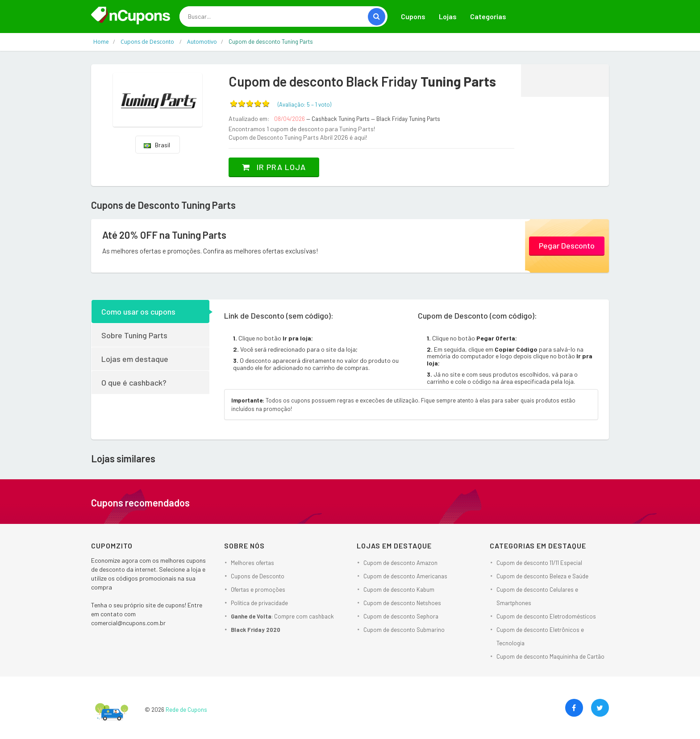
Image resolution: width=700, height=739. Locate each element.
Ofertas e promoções (258, 590)
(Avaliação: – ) (304, 104)
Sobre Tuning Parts (134, 335)
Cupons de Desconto (258, 576)
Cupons (413, 16)
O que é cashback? (134, 382)
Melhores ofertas (252, 563)
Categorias (488, 16)
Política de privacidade (259, 603)
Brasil (157, 145)
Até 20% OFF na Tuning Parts (164, 235)
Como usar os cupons (138, 311)
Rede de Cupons (186, 710)
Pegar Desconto (567, 245)
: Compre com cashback (282, 616)
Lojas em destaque (135, 359)
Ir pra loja (274, 167)
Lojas (448, 16)
